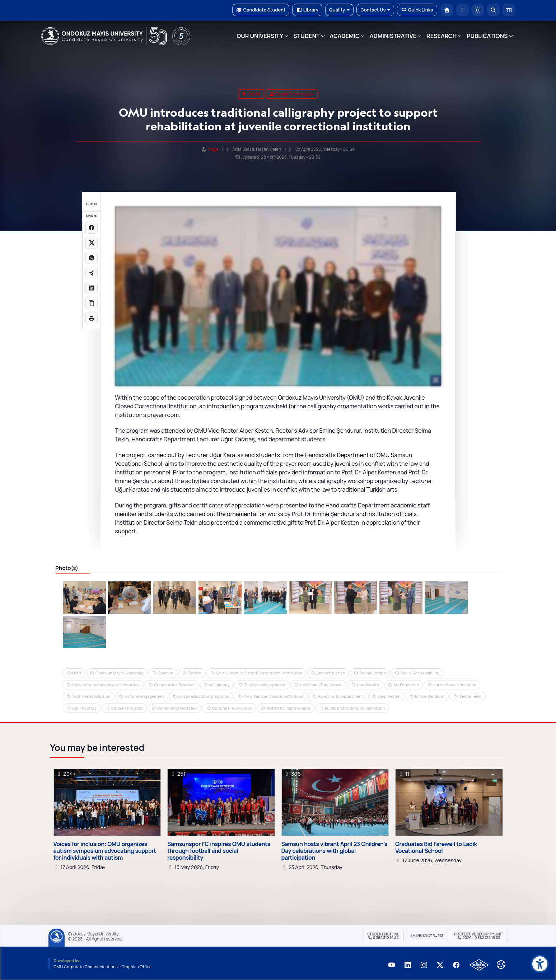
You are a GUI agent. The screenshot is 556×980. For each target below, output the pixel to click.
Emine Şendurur (430, 696)
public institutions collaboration (355, 708)
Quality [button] (339, 10)
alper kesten (389, 696)
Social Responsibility (420, 673)
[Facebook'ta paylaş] (92, 228)
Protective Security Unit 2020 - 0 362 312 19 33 (479, 936)
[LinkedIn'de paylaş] (92, 288)
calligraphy (219, 685)
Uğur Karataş (84, 708)
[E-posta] (462, 10)
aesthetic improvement (288, 708)
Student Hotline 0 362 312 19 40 (383, 936)
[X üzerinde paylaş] (92, 243)
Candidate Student (261, 10)
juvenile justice (331, 673)
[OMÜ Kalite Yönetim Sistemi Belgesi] (479, 965)
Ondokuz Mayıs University (94, 934)
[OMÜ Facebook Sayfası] (457, 965)
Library (307, 10)
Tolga (213, 149)
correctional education (455, 685)
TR (509, 10)
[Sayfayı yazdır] (92, 318)
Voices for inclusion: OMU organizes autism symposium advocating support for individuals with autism (105, 851)
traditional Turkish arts (321, 685)
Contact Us (375, 10)
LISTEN (91, 204)
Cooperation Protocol (174, 685)
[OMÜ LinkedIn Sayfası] (408, 965)
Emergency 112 (427, 935)
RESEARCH (441, 36)
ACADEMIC (345, 36)
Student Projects (127, 708)
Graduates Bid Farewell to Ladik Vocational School (436, 847)
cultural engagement (144, 696)
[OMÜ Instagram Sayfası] (424, 965)
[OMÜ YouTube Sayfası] (392, 965)
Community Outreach (177, 708)
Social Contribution (292, 94)
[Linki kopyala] (92, 303)
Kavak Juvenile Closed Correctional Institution (259, 673)
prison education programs (204, 696)
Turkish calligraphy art (265, 685)
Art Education (406, 685)
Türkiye (195, 673)
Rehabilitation (373, 673)
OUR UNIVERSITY (260, 36)
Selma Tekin (470, 696)
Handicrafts (368, 685)
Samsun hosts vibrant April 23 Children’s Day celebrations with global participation (334, 851)
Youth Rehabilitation (91, 696)
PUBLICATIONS (487, 36)
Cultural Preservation (232, 708)
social (251, 94)
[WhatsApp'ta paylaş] (92, 258)
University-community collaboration (106, 685)
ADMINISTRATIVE (393, 36)
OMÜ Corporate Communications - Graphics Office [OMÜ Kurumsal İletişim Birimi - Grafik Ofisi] (103, 967)
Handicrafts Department (340, 696)
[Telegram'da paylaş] (92, 273)
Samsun (165, 673)
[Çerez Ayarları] (501, 965)
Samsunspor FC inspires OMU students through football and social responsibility (219, 851)
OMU (77, 673)
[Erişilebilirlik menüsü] (540, 964)
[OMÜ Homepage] (447, 10)
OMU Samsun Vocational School (273, 696)
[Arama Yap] (493, 10)
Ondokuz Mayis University (120, 673)
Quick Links (417, 10)
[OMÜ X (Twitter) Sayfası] (440, 965)
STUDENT (307, 36)
